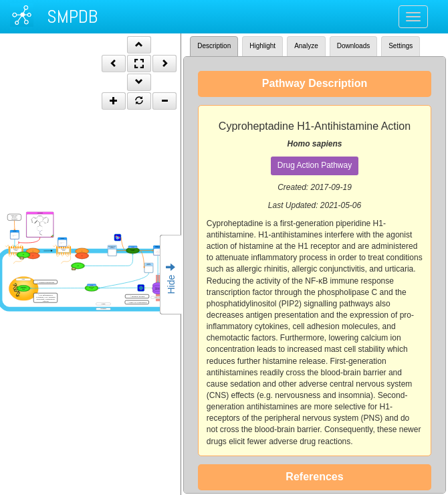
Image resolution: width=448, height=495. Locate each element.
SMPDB (72, 16)
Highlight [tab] (262, 46)
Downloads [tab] (353, 46)
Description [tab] (214, 46)
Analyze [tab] (306, 46)
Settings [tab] (401, 46)
